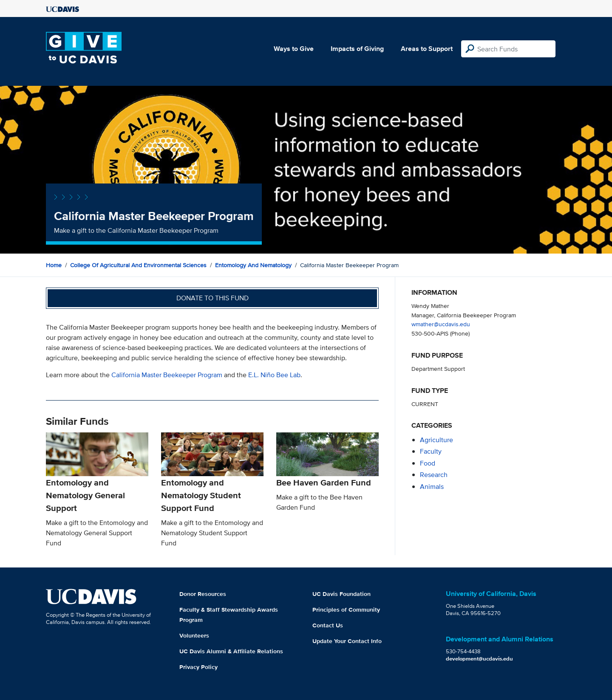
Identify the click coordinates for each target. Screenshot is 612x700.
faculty (431, 451)
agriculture (436, 440)
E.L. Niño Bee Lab (274, 375)
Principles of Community (346, 610)
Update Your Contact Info (347, 641)
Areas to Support (427, 49)
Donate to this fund (212, 298)
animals (432, 487)
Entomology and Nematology (253, 265)
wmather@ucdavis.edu (441, 324)
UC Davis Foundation (341, 594)
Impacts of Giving (357, 49)
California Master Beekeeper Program (167, 375)
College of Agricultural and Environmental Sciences (138, 265)
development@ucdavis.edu (479, 659)
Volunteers (194, 635)
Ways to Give (294, 49)
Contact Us (328, 625)
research (434, 475)
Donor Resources (203, 594)
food (428, 463)
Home (54, 265)
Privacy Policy (198, 667)
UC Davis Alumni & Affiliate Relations (231, 651)
